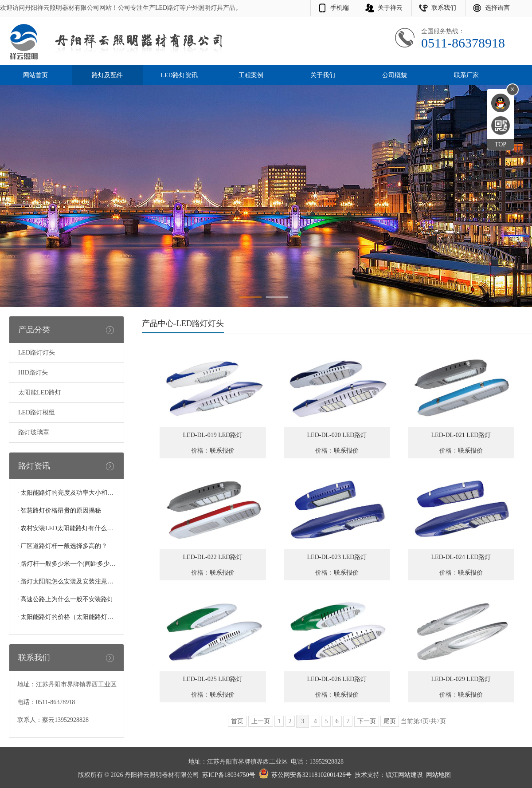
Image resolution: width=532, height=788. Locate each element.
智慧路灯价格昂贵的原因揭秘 (61, 510)
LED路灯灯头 (37, 353)
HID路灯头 (33, 372)
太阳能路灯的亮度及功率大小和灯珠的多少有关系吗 (92, 493)
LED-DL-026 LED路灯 (337, 679)
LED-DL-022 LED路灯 (213, 557)
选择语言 (497, 8)
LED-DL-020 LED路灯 (337, 435)
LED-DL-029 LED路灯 (461, 679)
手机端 (340, 8)
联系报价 (222, 451)
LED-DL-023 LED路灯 (337, 557)
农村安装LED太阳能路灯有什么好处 (70, 528)
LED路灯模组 (37, 412)
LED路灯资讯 (179, 75)
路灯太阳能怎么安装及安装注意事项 (70, 581)
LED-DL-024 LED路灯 (461, 557)
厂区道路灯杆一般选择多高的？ (64, 546)
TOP (501, 144)
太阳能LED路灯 (40, 392)
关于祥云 (390, 8)
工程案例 (251, 75)
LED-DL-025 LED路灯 (213, 679)
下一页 (367, 721)
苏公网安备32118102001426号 (311, 775)
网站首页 (35, 75)
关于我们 (323, 75)
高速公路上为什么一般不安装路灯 (67, 599)
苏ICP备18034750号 (229, 775)
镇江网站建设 (404, 775)
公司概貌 (395, 75)
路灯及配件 (107, 75)
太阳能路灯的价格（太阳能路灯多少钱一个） (82, 617)
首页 (237, 721)
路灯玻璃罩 (34, 432)
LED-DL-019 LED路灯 (213, 435)
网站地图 (438, 775)
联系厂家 (466, 75)
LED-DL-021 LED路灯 (461, 435)
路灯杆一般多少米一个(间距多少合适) (72, 564)
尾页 (390, 721)
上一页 (261, 721)
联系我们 (444, 8)
